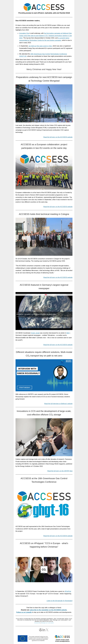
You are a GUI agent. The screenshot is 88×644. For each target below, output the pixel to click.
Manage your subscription (48, 623)
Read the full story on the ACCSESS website (58, 207)
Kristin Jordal (35, 333)
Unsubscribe (37, 623)
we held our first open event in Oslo (40, 46)
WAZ (68, 333)
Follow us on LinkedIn (24, 612)
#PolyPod (68, 591)
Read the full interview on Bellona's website (58, 404)
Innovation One (24, 33)
